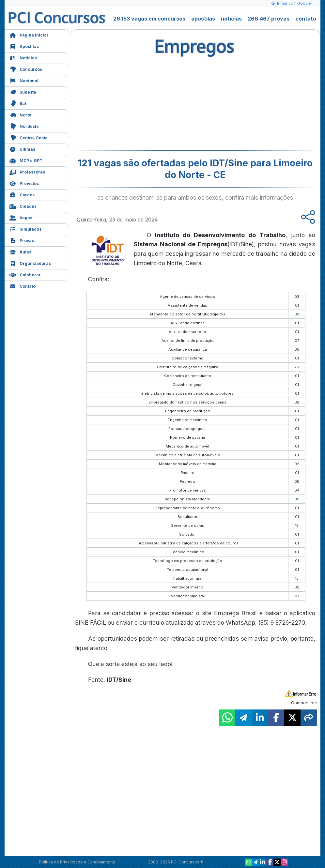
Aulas (20, 251)
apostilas (203, 19)
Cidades (23, 206)
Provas (22, 240)
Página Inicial (29, 34)
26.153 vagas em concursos (149, 19)
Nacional (24, 80)
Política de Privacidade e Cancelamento (77, 862)
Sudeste (23, 91)
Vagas (21, 217)
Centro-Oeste (29, 137)
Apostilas (24, 46)
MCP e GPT (26, 160)
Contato (23, 286)
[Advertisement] (142, 103)
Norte (20, 114)
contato (306, 19)
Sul (18, 103)
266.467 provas (269, 19)
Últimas (22, 149)
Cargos (22, 194)
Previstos (24, 183)
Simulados (25, 228)
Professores (27, 171)
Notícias (23, 57)
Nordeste (24, 126)
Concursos (26, 69)
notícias (231, 19)
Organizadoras (30, 263)
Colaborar (25, 274)
